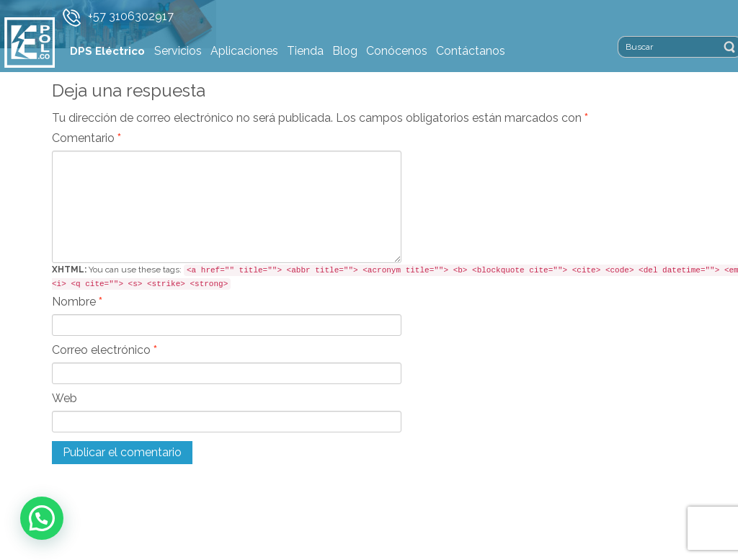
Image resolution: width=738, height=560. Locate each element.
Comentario (86, 138)
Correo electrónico (105, 350)
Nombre (77, 302)
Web (65, 398)
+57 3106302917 (131, 16)
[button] (42, 518)
